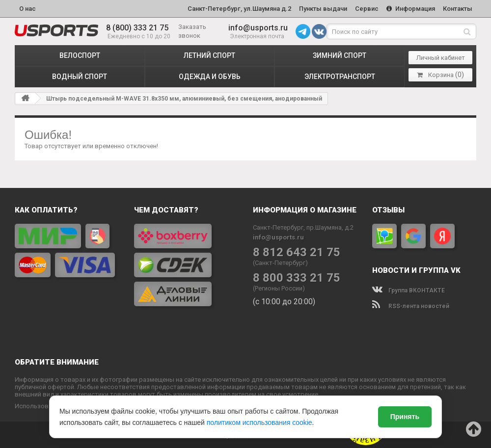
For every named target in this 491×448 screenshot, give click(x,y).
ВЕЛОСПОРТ (80, 54)
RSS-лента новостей (411, 305)
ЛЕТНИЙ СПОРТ (209, 54)
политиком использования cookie (259, 422)
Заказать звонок (192, 30)
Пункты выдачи (320, 8)
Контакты (457, 8)
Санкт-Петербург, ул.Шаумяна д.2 (235, 8)
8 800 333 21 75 (297, 277)
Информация (409, 8)
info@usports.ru (258, 27)
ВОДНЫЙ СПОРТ (80, 76)
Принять (405, 417)
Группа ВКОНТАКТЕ (409, 290)
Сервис (364, 8)
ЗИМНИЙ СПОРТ (340, 54)
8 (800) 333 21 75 (137, 27)
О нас (27, 8)
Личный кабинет (441, 57)
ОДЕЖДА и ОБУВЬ (210, 76)
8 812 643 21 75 (297, 251)
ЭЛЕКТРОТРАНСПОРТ (340, 76)
